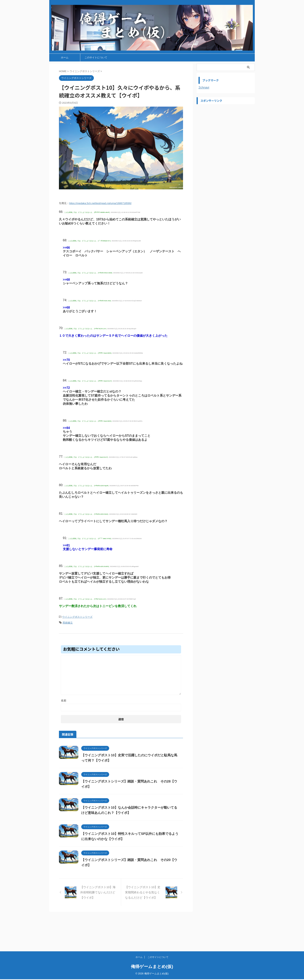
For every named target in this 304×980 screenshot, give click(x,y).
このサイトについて (96, 57)
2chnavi (204, 88)
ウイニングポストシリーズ (77, 616)
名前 (64, 699)
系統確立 (68, 622)
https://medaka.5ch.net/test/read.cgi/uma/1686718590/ (100, 203)
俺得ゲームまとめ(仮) (152, 967)
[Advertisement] (226, 130)
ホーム (65, 57)
